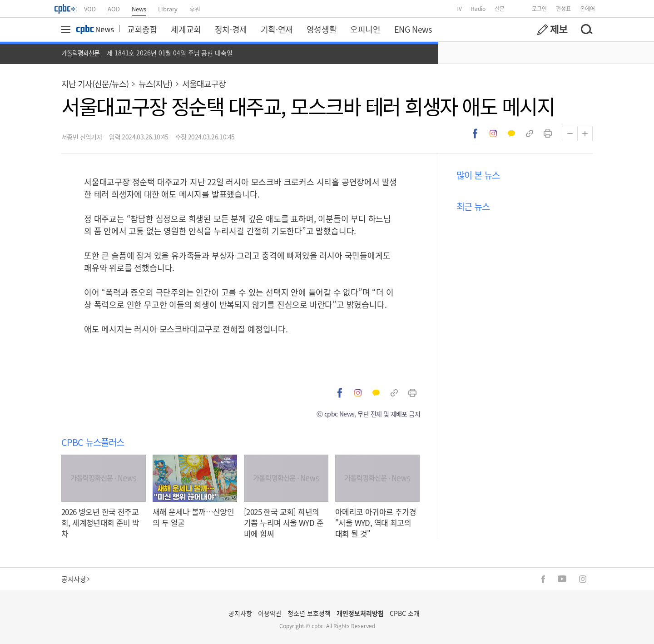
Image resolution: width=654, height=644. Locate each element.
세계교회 (186, 29)
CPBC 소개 (405, 613)
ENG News (413, 29)
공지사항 (75, 579)
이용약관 (270, 613)
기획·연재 (277, 29)
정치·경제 (231, 29)
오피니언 (365, 29)
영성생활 (322, 29)
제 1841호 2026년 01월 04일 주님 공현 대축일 (170, 53)
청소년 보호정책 (309, 613)
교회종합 (142, 29)
